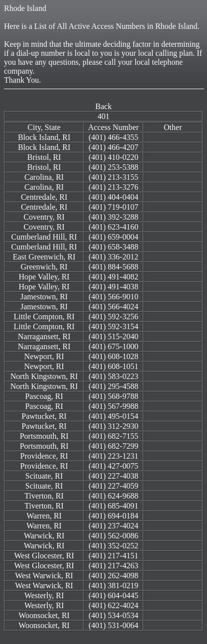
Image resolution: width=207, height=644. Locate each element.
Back (104, 106)
